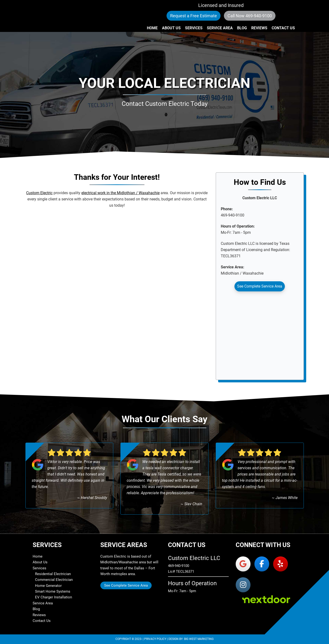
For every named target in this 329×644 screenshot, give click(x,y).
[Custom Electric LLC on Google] (243, 564)
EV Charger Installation (54, 597)
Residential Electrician (53, 574)
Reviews (39, 615)
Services (39, 568)
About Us (40, 562)
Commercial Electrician (54, 580)
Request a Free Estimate (194, 16)
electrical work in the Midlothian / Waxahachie (120, 193)
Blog (36, 609)
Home (38, 556)
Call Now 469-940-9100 (250, 16)
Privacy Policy (155, 639)
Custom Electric (39, 193)
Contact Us (42, 621)
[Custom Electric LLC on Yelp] (281, 564)
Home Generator (48, 586)
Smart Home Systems (53, 591)
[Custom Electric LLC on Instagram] (243, 585)
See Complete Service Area (260, 286)
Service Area (43, 603)
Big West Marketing (199, 639)
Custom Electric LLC (64, 16)
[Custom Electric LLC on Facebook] (262, 564)
